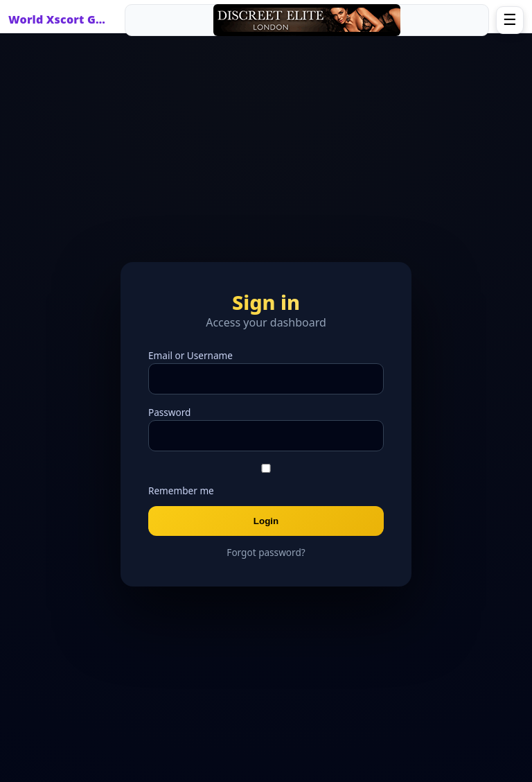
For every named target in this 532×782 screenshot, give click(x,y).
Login (266, 521)
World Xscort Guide (60, 19)
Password (169, 412)
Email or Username (190, 355)
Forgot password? (266, 552)
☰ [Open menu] (510, 20)
